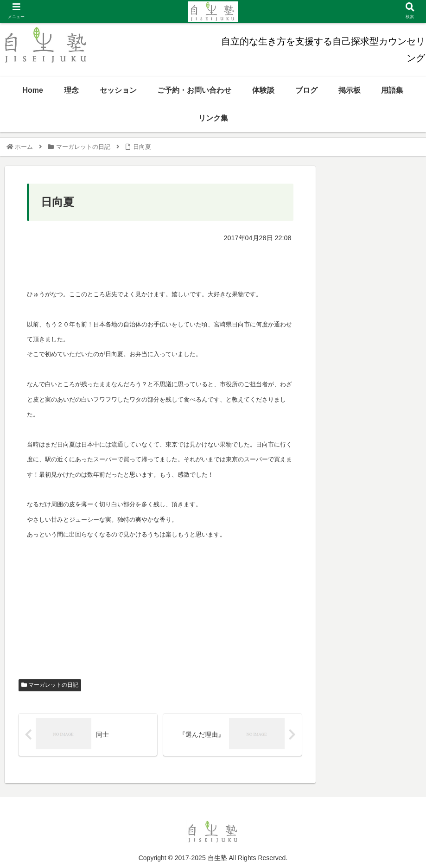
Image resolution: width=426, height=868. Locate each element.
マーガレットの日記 (50, 685)
